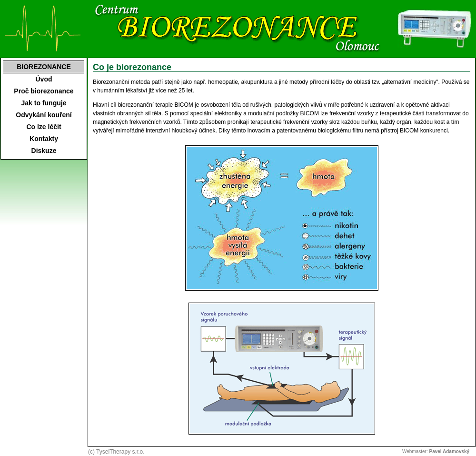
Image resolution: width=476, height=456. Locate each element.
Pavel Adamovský (450, 451)
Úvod (44, 79)
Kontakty (44, 139)
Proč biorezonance (44, 91)
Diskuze (44, 151)
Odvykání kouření (44, 115)
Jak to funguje (44, 103)
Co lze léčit (44, 127)
